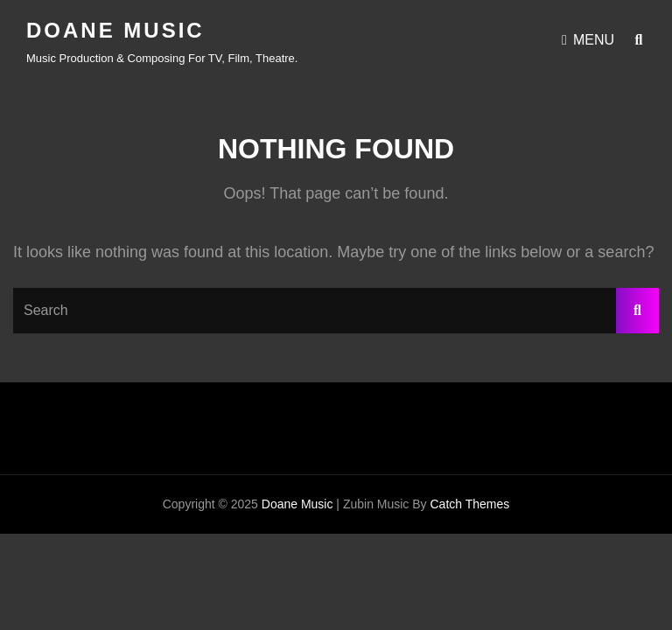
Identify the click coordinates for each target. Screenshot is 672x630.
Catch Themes (469, 504)
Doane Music (115, 30)
